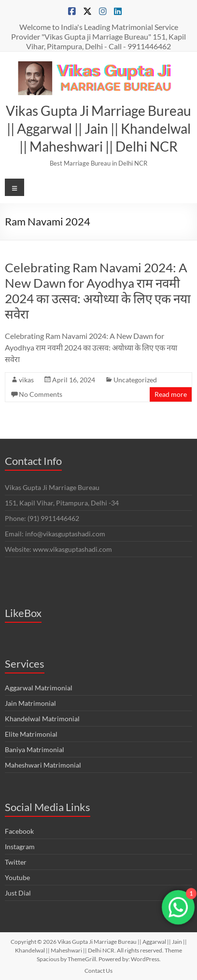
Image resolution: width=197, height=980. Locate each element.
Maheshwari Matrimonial (43, 765)
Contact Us (98, 971)
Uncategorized (135, 380)
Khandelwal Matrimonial (42, 719)
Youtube (17, 877)
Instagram (20, 847)
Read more (171, 394)
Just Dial (18, 893)
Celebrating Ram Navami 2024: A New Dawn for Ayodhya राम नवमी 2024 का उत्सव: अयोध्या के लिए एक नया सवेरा (98, 291)
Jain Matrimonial (30, 703)
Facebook (19, 831)
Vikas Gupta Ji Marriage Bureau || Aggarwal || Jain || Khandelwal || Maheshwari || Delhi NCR (98, 128)
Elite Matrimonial (31, 734)
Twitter (16, 862)
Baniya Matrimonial (35, 749)
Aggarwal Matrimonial (39, 688)
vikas (26, 380)
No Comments (41, 394)
